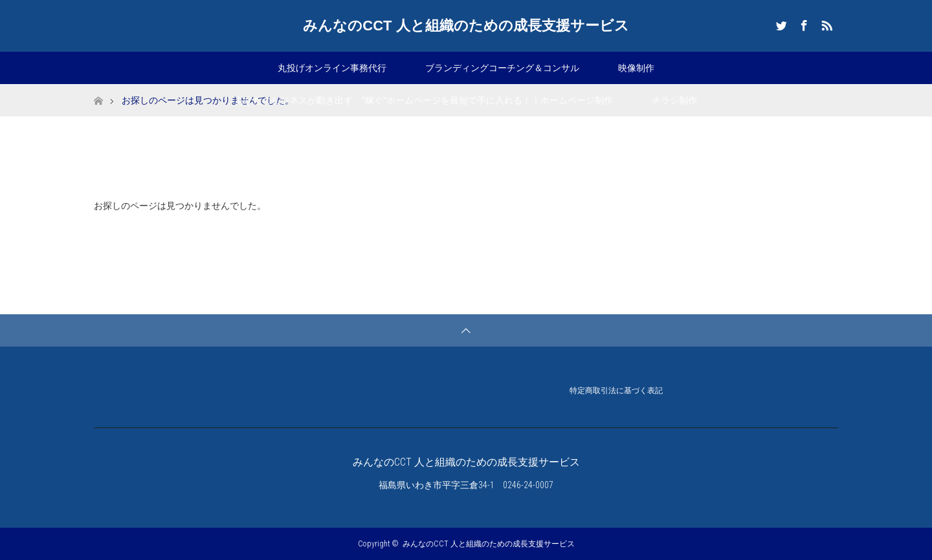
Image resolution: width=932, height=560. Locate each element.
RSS (825, 23)
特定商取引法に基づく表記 (616, 392)
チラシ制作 (674, 100)
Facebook (803, 23)
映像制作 (636, 68)
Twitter (780, 23)
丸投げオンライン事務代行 (332, 68)
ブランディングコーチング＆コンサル (502, 68)
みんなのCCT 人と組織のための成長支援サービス (466, 26)
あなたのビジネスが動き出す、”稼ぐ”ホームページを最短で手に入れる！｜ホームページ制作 (424, 100)
